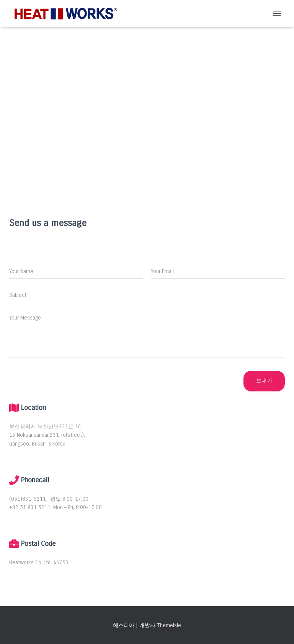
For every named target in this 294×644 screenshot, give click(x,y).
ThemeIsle (169, 625)
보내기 (264, 381)
